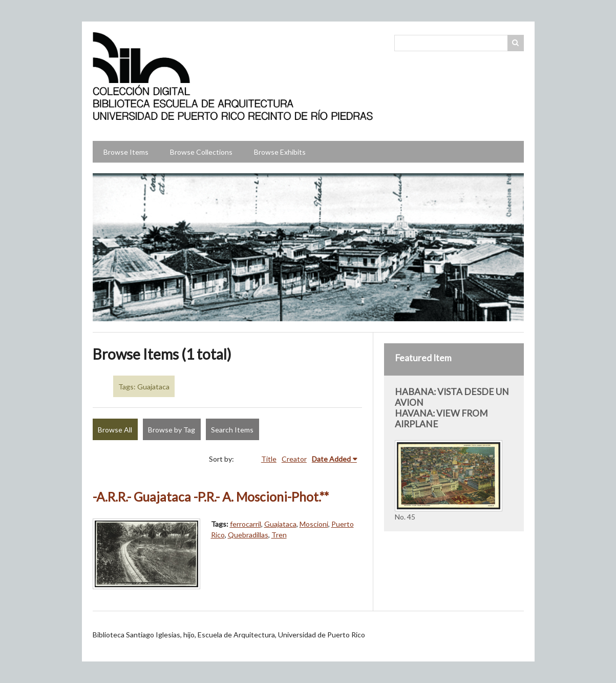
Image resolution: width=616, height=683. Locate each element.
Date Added (331, 459)
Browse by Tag (172, 430)
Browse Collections (201, 152)
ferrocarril (246, 524)
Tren (279, 535)
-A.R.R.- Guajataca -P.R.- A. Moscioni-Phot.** (211, 497)
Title (269, 459)
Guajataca (280, 524)
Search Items (232, 430)
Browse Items (126, 152)
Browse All (115, 430)
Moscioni (314, 524)
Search (516, 43)
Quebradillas (248, 535)
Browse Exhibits (280, 152)
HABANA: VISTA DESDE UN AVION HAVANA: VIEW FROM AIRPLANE (452, 408)
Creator (294, 459)
